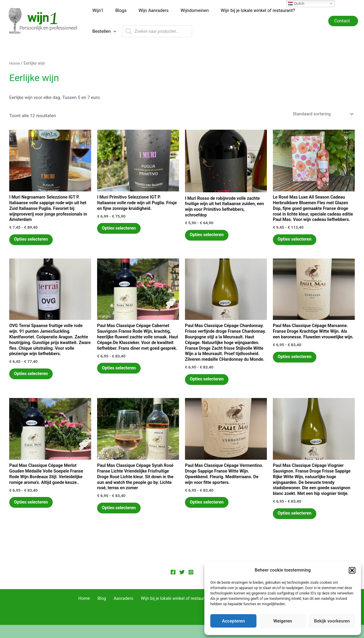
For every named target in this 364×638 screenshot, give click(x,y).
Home (15, 56)
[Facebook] (173, 585)
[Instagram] (191, 585)
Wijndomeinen (184, 11)
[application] (312, 11)
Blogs (116, 11)
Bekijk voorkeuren (332, 621)
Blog (104, 612)
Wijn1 (96, 11)
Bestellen (302, 11)
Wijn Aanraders (146, 11)
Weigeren (283, 621)
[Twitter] (182, 585)
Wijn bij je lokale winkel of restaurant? (244, 11)
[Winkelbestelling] (321, 107)
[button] (352, 570)
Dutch (296, 4)
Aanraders (123, 612)
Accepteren (233, 621)
